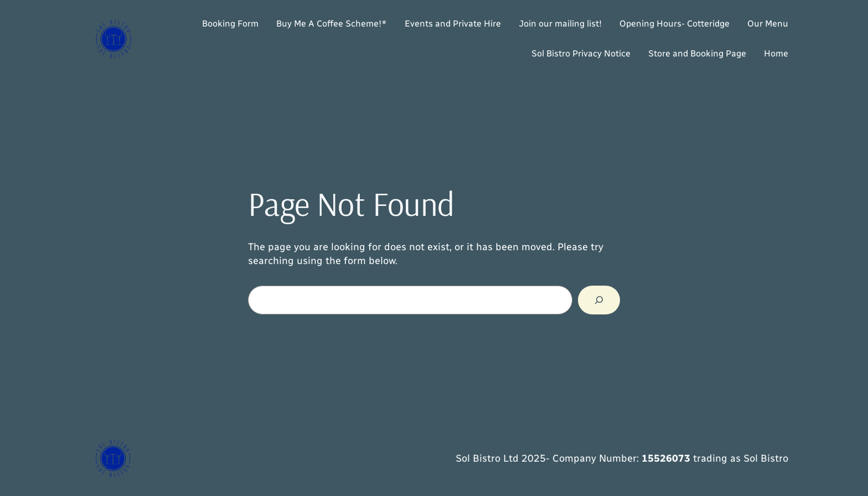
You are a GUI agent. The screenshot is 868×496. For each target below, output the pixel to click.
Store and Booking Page (697, 53)
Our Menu (768, 24)
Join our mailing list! (560, 24)
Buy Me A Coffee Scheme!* (332, 24)
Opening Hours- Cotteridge (675, 24)
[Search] (599, 300)
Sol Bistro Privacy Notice (581, 53)
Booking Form (230, 24)
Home (776, 53)
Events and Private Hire (453, 24)
